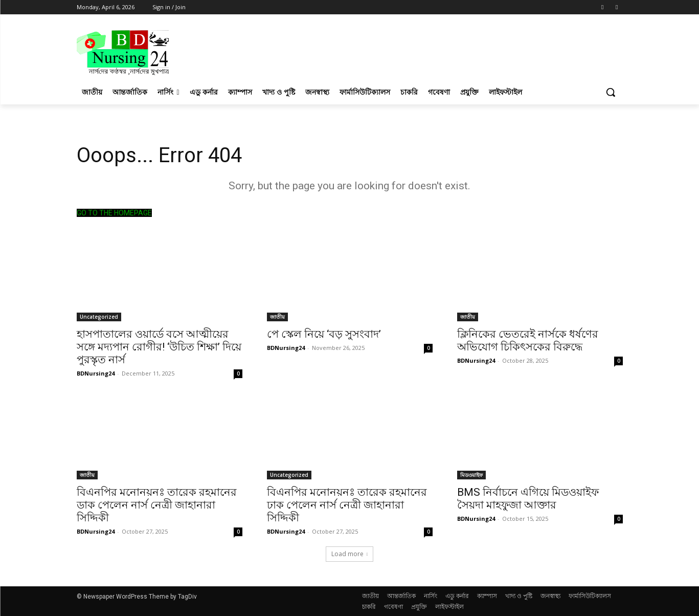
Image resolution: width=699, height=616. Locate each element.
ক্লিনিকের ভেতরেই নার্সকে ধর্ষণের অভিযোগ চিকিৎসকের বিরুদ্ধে (528, 340)
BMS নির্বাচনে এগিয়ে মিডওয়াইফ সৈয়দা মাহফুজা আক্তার (528, 499)
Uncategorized (99, 317)
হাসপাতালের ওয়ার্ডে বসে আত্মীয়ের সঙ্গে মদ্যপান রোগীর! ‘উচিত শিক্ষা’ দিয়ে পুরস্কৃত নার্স (159, 347)
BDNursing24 (96, 373)
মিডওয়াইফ (471, 475)
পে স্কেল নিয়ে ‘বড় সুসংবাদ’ (324, 334)
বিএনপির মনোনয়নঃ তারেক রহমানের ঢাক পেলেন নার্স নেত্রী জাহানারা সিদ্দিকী (347, 505)
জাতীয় (277, 317)
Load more (350, 554)
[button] (611, 92)
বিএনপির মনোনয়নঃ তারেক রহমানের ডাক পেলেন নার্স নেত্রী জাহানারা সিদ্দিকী (157, 505)
